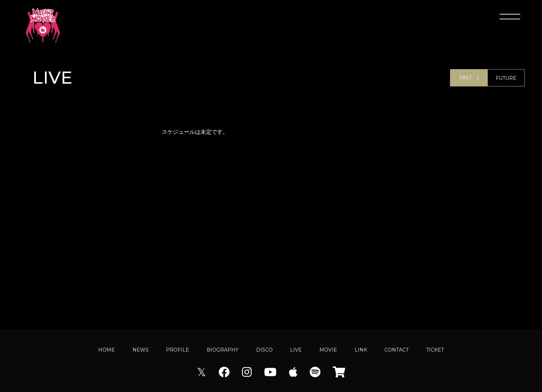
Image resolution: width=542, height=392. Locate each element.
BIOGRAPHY (223, 350)
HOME (106, 350)
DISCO (264, 350)
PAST (465, 78)
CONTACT (396, 350)
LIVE (296, 350)
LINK (361, 350)
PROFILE (177, 350)
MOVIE (328, 350)
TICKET (435, 350)
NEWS (141, 350)
